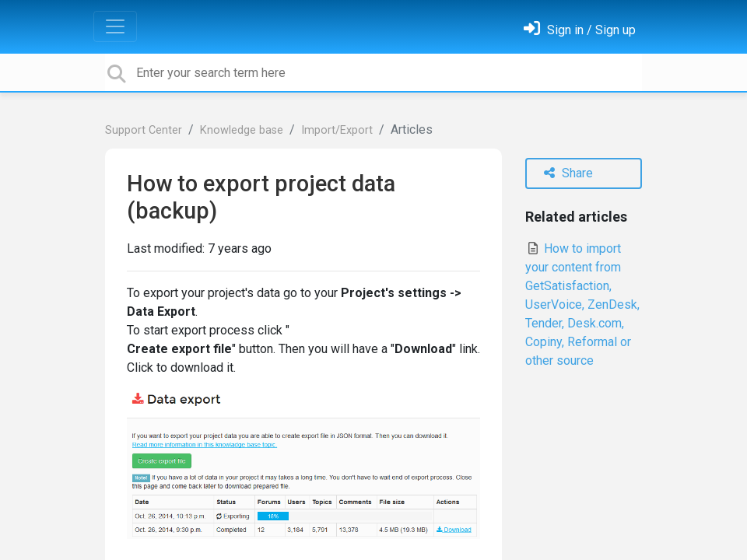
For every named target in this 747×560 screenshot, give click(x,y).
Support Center (144, 130)
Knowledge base (242, 130)
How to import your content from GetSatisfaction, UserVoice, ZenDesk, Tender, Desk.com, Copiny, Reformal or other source (582, 304)
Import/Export (337, 130)
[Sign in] (580, 30)
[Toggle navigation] (115, 26)
